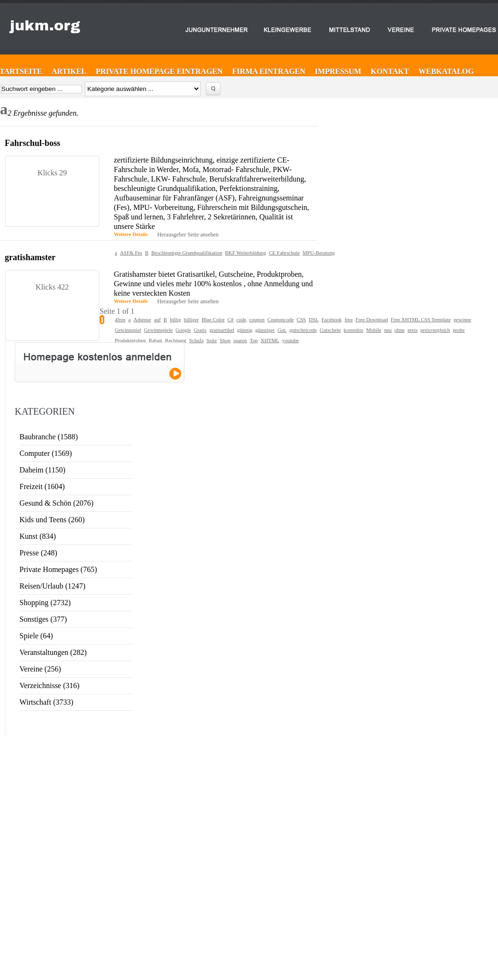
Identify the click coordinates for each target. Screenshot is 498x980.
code (242, 319)
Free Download (372, 319)
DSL (314, 319)
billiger (191, 319)
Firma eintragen (269, 71)
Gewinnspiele (158, 330)
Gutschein (330, 330)
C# (231, 319)
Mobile (374, 330)
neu (388, 330)
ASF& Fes (131, 253)
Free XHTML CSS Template (421, 319)
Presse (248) (38, 553)
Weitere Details (131, 234)
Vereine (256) (40, 669)
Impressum (338, 71)
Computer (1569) (46, 453)
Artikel (69, 71)
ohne (400, 330)
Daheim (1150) (42, 470)
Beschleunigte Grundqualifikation (187, 253)
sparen (240, 340)
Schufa (197, 340)
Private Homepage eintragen (159, 71)
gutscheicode (303, 330)
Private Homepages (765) (58, 569)
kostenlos (354, 330)
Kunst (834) (38, 536)
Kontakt (390, 71)
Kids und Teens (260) (52, 520)
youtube (290, 340)
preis (412, 330)
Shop (225, 340)
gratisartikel (222, 330)
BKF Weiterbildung (245, 253)
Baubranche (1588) (49, 437)
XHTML (270, 340)
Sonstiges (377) (43, 619)
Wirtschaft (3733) (46, 702)
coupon (257, 319)
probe (459, 330)
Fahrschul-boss (32, 143)
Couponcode (281, 319)
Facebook (332, 319)
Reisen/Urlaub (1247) (52, 586)
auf (157, 319)
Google (183, 330)
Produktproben (130, 340)
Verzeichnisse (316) (50, 685)
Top (254, 340)
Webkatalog (446, 71)
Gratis (200, 330)
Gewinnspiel (128, 330)
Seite (212, 340)
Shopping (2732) (45, 603)
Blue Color (213, 319)
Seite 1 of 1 (117, 311)
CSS (301, 319)
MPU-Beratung (319, 253)
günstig (245, 330)
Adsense (142, 319)
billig (175, 319)
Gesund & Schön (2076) (56, 503)
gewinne (462, 319)
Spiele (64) (36, 636)
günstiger (265, 330)
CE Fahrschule (284, 253)
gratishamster (30, 257)
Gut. (282, 330)
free (349, 319)
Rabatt (155, 340)
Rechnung (176, 340)
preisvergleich (435, 330)
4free (120, 319)
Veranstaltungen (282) (53, 652)
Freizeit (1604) (42, 486)
